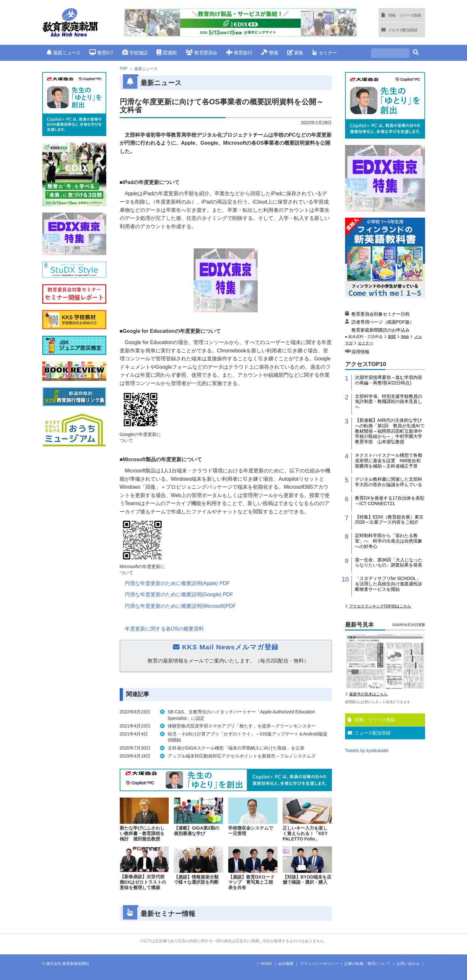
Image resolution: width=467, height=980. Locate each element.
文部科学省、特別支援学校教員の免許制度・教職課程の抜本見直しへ (389, 402)
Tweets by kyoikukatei (367, 751)
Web (405, 337)
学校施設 (135, 53)
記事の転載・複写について (367, 964)
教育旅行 (239, 53)
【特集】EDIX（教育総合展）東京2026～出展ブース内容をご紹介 (389, 520)
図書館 (167, 53)
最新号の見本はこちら (368, 694)
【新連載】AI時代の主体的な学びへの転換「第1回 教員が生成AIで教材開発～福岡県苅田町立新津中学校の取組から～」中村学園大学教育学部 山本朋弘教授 (390, 431)
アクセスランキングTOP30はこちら (380, 606)
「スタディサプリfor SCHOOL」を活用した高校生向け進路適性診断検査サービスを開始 (389, 584)
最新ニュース (64, 53)
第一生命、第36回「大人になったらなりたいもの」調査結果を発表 (389, 562)
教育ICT (101, 53)
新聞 (392, 337)
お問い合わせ (408, 964)
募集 (295, 53)
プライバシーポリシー (319, 964)
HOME (266, 964)
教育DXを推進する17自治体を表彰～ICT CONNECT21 (390, 501)
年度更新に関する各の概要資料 (164, 629)
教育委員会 (201, 53)
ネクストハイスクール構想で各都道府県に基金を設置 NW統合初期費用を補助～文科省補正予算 (389, 461)
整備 (270, 53)
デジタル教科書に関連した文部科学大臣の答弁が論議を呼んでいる (389, 482)
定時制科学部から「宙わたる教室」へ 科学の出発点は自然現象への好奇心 (389, 541)
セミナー (324, 53)
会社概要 (286, 964)
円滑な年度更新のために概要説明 (177, 583)
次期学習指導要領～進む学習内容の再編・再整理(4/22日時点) (389, 380)
